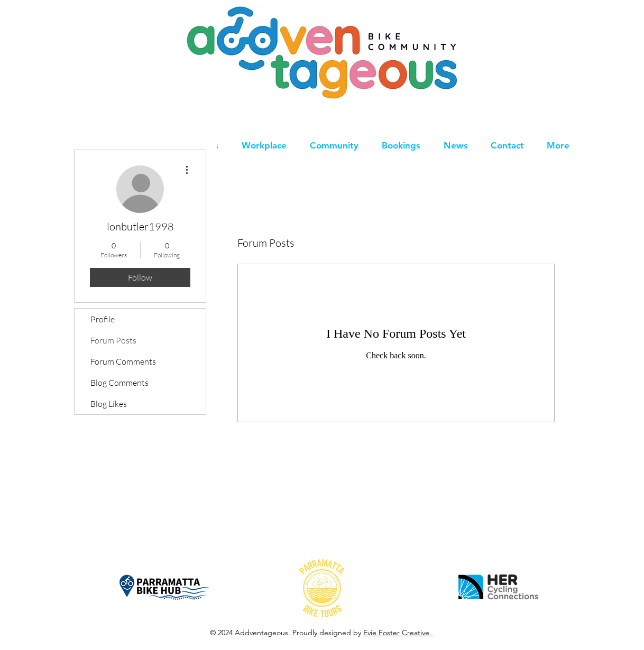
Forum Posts (113, 340)
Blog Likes (109, 404)
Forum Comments (123, 361)
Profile (103, 319)
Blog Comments (119, 383)
